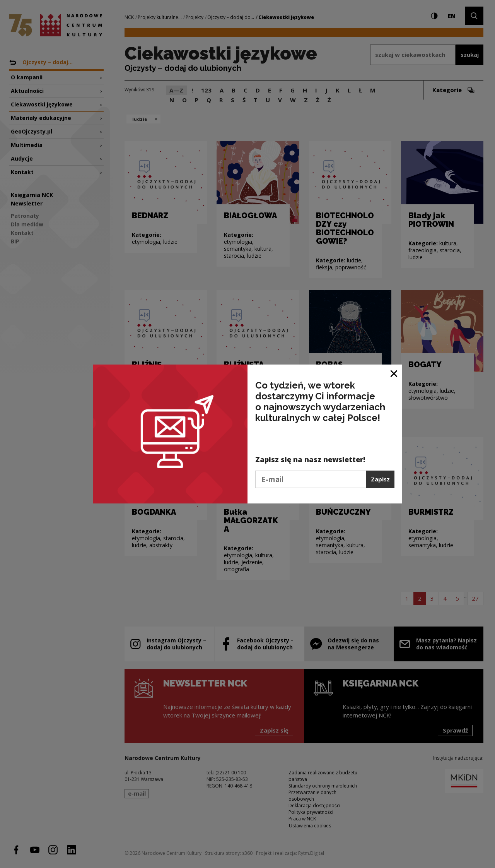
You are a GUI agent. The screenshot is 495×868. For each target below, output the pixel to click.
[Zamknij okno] (394, 373)
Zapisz (380, 479)
